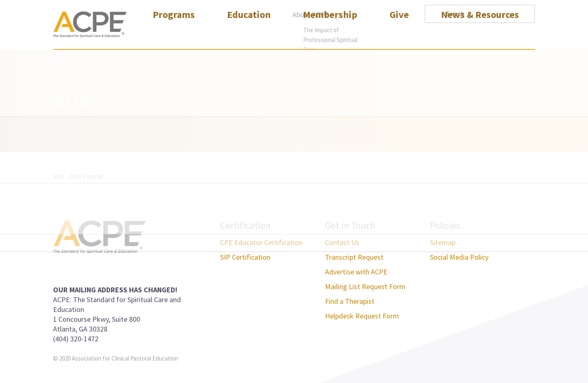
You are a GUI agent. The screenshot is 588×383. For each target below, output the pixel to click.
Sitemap (443, 242)
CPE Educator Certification (261, 242)
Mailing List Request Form (365, 286)
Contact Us (342, 242)
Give (399, 34)
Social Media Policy (459, 257)
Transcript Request (354, 257)
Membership (330, 34)
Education (249, 34)
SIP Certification (245, 257)
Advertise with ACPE (356, 272)
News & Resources (480, 34)
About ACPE (311, 14)
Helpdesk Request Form (362, 316)
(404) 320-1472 (76, 339)
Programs (174, 34)
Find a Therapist (350, 301)
